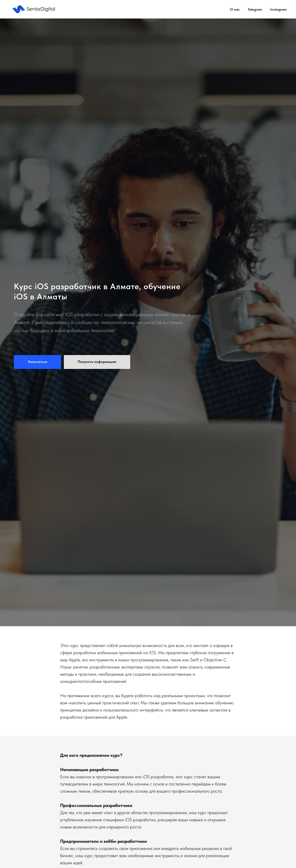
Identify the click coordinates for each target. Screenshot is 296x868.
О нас (235, 9)
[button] (37, 362)
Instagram (278, 9)
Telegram (255, 9)
